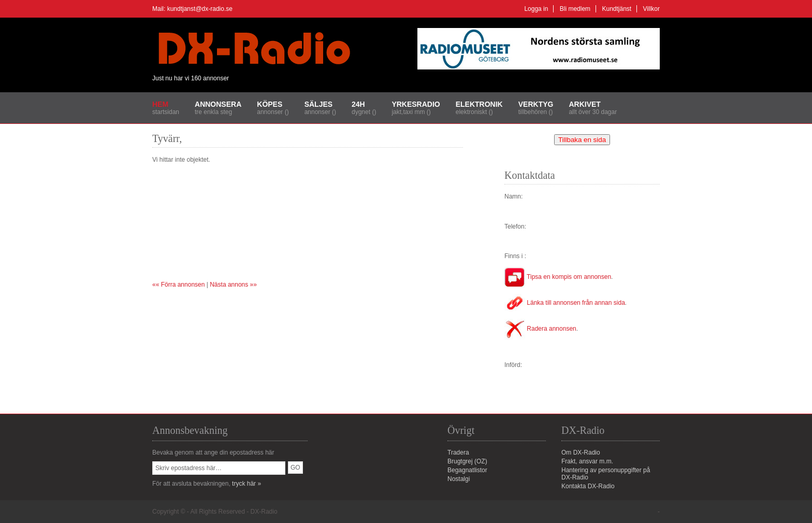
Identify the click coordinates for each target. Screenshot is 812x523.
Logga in (536, 9)
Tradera (458, 453)
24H (358, 104)
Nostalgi (459, 479)
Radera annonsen (540, 329)
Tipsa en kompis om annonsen (558, 277)
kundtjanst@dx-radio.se (200, 9)
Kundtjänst (617, 9)
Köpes (270, 104)
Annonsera (218, 104)
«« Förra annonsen (178, 285)
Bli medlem (575, 9)
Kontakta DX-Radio (588, 486)
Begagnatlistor (467, 470)
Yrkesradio (416, 104)
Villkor (651, 9)
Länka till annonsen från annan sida (565, 303)
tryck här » (247, 484)
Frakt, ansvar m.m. (587, 461)
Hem (160, 104)
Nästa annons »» (233, 285)
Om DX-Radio (581, 453)
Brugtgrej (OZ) (467, 461)
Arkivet (584, 104)
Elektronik (479, 104)
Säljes (318, 104)
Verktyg (536, 104)
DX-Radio (264, 512)
